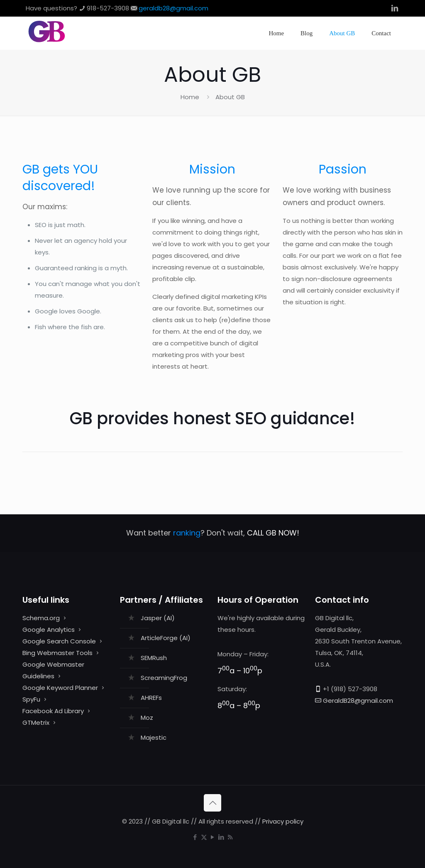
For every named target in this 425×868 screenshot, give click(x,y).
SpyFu (31, 699)
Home (190, 97)
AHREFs (151, 698)
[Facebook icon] (195, 837)
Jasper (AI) (158, 618)
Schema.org (41, 618)
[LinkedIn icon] (221, 837)
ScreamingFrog (164, 678)
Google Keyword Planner (60, 688)
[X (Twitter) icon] (204, 837)
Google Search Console (59, 641)
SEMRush (154, 658)
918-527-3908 (108, 8)
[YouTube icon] (213, 837)
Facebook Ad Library (53, 711)
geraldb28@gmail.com (173, 8)
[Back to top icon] (212, 803)
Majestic (154, 737)
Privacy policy (283, 821)
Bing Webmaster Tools (57, 653)
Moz (147, 718)
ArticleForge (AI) (166, 638)
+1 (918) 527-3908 (350, 689)
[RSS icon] (230, 837)
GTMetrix (36, 723)
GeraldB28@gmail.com (358, 701)
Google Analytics (49, 630)
